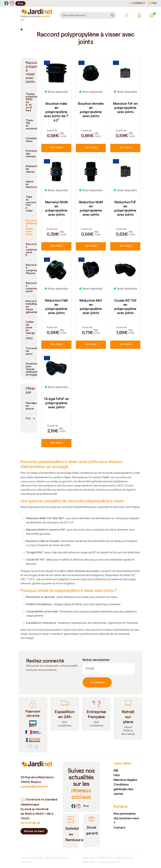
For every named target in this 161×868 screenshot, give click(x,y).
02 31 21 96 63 (30, 823)
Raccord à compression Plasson (31, 269)
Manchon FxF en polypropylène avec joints (125, 108)
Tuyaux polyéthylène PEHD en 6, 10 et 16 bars (31, 102)
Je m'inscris (97, 682)
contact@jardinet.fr (34, 786)
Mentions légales (125, 780)
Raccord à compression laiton (31, 287)
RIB (116, 770)
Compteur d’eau (31, 140)
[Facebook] (6, 3)
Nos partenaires (125, 813)
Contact (137, 3)
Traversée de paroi (31, 351)
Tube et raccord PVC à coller (31, 204)
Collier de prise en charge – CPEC (30, 330)
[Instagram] (12, 3)
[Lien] (86, 806)
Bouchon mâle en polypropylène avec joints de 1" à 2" (56, 112)
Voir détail (56, 148)
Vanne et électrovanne (31, 184)
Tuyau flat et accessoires (31, 124)
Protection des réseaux (31, 154)
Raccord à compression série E (31, 250)
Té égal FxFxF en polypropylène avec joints (56, 403)
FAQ (152, 3)
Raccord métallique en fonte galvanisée (31, 307)
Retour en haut (34, 831)
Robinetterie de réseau (31, 169)
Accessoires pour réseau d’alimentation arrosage (31, 369)
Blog (20, 3)
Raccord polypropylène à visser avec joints (31, 227)
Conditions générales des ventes (123, 789)
